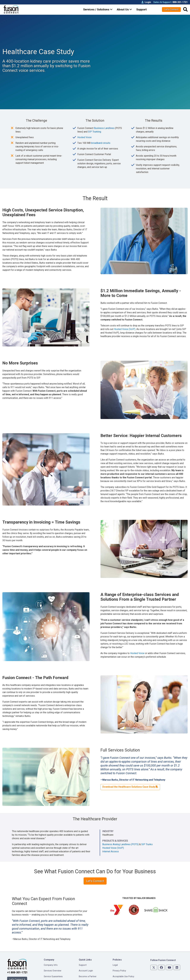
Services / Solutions (98, 9)
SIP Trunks (147, 832)
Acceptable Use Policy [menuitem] (123, 964)
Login (146, 2)
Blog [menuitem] (81, 970)
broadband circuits (101, 131)
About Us (124, 9)
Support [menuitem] (83, 953)
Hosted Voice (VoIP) (125, 317)
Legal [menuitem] (115, 953)
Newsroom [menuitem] (49, 970)
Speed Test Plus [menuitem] (87, 976)
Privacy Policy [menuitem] (119, 958)
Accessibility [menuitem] (119, 970)
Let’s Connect (171, 9)
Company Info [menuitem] (51, 953)
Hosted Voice (84, 125)
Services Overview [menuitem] (53, 958)
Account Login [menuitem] (86, 958)
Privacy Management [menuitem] (123, 976)
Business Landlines (104, 116)
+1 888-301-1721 (17, 960)
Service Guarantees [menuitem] (53, 964)
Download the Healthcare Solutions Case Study (130, 774)
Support (141, 9)
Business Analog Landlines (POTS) (120, 832)
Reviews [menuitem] (48, 976)
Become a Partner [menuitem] (88, 964)
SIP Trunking (95, 119)
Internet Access (111, 839)
